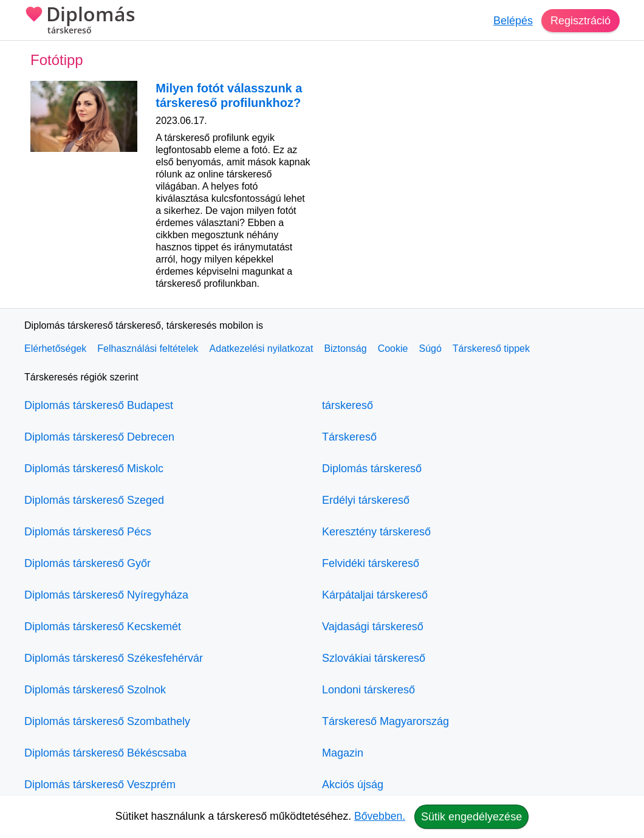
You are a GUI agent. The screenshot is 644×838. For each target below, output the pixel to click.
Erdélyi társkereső (366, 500)
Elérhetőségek (55, 349)
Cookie (393, 349)
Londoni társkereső (368, 690)
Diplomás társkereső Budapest (99, 405)
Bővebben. (380, 816)
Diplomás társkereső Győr (87, 563)
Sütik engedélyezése (471, 817)
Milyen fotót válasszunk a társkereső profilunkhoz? (229, 95)
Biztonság (345, 349)
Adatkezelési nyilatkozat (262, 349)
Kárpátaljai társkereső (375, 595)
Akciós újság (353, 785)
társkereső (348, 405)
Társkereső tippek (491, 349)
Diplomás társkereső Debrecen (99, 437)
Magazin (343, 753)
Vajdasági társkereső (373, 627)
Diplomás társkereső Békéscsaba (105, 753)
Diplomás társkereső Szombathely (107, 721)
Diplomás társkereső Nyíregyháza (106, 595)
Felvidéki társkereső (371, 563)
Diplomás (80, 21)
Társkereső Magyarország (385, 721)
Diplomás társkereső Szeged (94, 500)
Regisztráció (581, 21)
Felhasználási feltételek (148, 349)
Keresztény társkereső (376, 532)
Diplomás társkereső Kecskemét (103, 627)
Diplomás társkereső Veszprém (100, 785)
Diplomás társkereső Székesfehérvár (114, 658)
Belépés (513, 21)
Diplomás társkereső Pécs (88, 532)
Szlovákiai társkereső (374, 658)
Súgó (430, 349)
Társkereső (349, 437)
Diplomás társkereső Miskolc (94, 469)
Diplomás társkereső (372, 469)
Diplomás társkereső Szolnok (95, 690)
